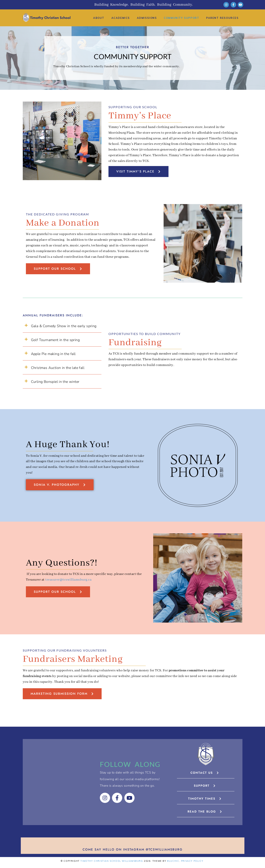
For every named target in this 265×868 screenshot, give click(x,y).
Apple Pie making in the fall (53, 354)
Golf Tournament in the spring (55, 340)
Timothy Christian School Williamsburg (112, 861)
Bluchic (173, 861)
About (99, 18)
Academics (121, 18)
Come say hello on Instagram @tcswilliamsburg (133, 849)
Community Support (181, 18)
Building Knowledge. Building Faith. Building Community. (144, 5)
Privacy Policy (192, 861)
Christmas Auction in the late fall (58, 368)
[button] (62, 326)
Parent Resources (222, 18)
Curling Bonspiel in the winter (55, 382)
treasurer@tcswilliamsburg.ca (68, 580)
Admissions (147, 18)
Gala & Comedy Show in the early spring (64, 326)
